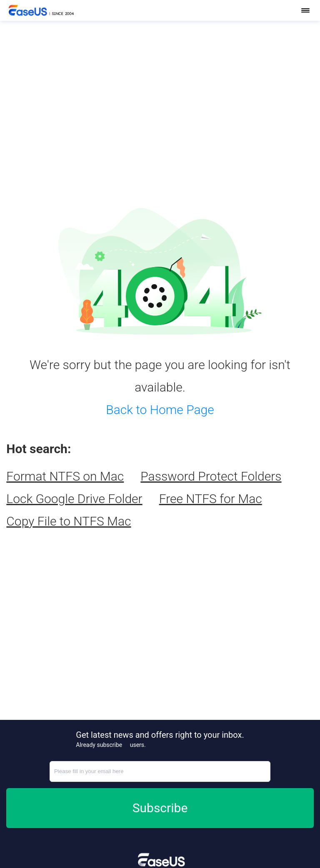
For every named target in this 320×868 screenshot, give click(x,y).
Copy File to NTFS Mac (69, 521)
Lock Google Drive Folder (74, 499)
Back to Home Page (160, 410)
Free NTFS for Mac (211, 499)
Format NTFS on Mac (65, 476)
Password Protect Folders (211, 476)
